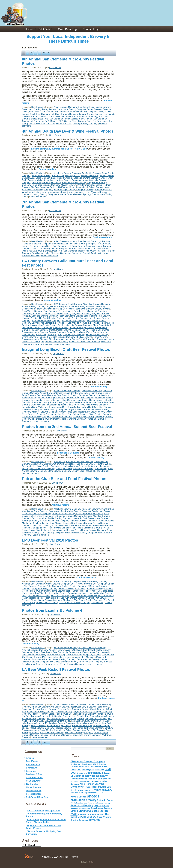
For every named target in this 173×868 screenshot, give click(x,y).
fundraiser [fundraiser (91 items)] (105, 779)
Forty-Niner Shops (94, 402)
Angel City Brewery (55, 306)
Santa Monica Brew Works (79, 332)
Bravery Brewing (102, 309)
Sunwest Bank (85, 121)
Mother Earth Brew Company (78, 248)
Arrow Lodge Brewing (75, 306)
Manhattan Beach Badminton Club (38, 523)
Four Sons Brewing (49, 112)
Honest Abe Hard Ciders (96, 591)
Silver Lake (41, 335)
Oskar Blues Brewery (103, 525)
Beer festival (84, 107)
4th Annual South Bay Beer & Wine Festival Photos (68, 131)
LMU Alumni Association (39, 596)
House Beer (87, 180)
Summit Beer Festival (82, 471)
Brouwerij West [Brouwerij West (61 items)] (88, 770)
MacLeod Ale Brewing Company (37, 328)
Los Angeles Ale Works (78, 323)
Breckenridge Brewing (41, 400)
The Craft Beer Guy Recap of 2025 (43, 810)
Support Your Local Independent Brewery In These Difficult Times (69, 39)
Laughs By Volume (92, 655)
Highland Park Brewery (100, 316)
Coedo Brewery (96, 400)
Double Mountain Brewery (34, 655)
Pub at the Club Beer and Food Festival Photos (64, 479)
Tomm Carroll (78, 339)
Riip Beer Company (40, 187)
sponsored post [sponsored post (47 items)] (84, 808)
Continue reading (49, 169)
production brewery (87, 251)
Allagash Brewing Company (95, 581)
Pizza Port (67, 414)
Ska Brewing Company (65, 190)
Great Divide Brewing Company (57, 518)
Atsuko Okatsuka (74, 650)
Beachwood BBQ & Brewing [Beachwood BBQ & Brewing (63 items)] (94, 764)
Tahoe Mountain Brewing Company (93, 659)
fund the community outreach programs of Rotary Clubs (59, 149)
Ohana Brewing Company (82, 328)
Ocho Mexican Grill (61, 525)
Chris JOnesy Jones (85, 652)
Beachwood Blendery (32, 309)
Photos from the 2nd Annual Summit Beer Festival (67, 427)
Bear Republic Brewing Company (72, 395)
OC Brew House (101, 248)
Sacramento (101, 469)
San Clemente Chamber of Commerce (64, 253)
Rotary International (79, 187)
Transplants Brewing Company (100, 339)
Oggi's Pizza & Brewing (33, 251)
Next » (46, 53)
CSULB (108, 400)
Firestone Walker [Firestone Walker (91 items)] (79, 779)
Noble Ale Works (38, 726)
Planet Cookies (71, 119)
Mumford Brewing (61, 328)
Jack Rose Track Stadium (69, 407)
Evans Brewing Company (62, 402)
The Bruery (68, 600)
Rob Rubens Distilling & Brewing (86, 528)
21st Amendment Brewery (65, 648)
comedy (106, 652)
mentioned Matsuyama (68, 453)
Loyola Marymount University (84, 596)
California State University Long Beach (70, 400)
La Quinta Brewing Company (53, 409)
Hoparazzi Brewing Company (83, 112)
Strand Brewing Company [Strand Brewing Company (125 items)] (85, 811)
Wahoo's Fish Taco (31, 255)
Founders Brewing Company (100, 588)
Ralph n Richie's (52, 598)
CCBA (92, 464)
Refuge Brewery (80, 414)
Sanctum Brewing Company (53, 332)
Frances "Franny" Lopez (43, 714)
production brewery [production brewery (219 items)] (84, 800)
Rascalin (101, 251)
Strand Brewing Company (72, 192)
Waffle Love (75, 342)
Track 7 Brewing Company (73, 419)
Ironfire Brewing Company (74, 183)
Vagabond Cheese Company (55, 342)
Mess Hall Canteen (64, 116)
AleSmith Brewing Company (35, 650)
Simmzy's (52, 335)
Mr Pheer (91, 862)
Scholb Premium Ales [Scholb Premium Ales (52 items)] (79, 803)
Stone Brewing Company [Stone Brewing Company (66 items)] (101, 808)
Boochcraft (100, 398)
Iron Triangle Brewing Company (47, 183)
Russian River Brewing (83, 469)
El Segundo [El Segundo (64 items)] (107, 773)
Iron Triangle (50, 407)
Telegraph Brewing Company (35, 662)
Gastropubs (32, 784)
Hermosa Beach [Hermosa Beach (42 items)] (85, 781)
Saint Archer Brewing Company (36, 417)
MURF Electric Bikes (83, 116)
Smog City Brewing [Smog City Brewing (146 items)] (82, 805)
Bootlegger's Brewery (101, 107)
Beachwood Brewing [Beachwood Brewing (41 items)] (77, 767)
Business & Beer (34, 774)
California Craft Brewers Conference (59, 464)
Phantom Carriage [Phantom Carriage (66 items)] (78, 797)
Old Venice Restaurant (82, 525)
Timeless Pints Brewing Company (56, 339)
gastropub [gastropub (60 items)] (75, 781)
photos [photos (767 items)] (93, 796)
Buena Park (40, 652)
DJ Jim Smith (47, 313)
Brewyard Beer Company (46, 311)
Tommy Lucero (52, 664)
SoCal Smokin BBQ (54, 121)
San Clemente (86, 119)
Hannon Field (77, 591)
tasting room (103, 253)
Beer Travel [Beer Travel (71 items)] (102, 766)
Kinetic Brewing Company (74, 321)
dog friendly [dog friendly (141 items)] (94, 773)
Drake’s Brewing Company (41, 516)
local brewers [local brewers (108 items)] (99, 787)
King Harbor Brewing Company (54, 521)
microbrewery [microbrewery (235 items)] (103, 790)
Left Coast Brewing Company (65, 114)
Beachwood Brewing (41, 176)
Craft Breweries (34, 781)
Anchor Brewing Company (52, 393)
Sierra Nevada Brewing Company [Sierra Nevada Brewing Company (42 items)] (99, 803)
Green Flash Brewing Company (37, 591)
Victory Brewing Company (72, 664)
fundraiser (64, 112)
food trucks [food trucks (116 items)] (94, 779)
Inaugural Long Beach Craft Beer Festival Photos (66, 349)
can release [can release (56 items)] (100, 770)
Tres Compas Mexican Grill (59, 123)
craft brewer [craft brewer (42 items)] (83, 773)
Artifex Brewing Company (65, 107)
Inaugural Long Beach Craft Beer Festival (65, 405)
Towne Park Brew (37, 123)
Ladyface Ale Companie (43, 323)
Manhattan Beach (106, 521)
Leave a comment (38, 197)
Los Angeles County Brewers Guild (47, 325)
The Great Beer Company (91, 662)
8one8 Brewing (75, 304)
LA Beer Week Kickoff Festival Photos (56, 670)
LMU (24, 596)
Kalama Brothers (30, 246)
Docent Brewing (94, 109)
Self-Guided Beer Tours (38, 797)
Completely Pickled (31, 313)
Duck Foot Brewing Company (36, 402)
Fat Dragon (64, 316)
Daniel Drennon (43, 178)
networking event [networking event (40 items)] (103, 793)
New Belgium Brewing (82, 523)
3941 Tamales (60, 304)
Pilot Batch (45, 29)
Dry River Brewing (63, 313)
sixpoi (49, 659)
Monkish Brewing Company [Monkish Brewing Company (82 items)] (84, 793)
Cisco (99, 652)
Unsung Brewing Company (85, 123)
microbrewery (58, 248)
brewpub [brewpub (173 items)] (76, 769)
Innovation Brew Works (33, 407)
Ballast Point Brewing (94, 393)
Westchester (97, 603)
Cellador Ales (28, 178)
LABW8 (80, 719)
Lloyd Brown (55, 68)
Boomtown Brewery (90, 176)
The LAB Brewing (84, 337)
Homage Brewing (30, 318)
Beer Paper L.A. (72, 176)
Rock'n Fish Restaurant (40, 530)
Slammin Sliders (30, 600)
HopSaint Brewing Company (68, 180)
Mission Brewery (69, 185)
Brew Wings (28, 311)
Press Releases (34, 794)
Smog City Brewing (85, 190)
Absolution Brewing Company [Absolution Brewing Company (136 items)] (88, 761)
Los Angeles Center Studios (57, 721)
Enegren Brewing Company (45, 588)
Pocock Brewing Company (68, 330)
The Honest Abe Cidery (47, 603)
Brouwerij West (107, 176)
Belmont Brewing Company (51, 398)
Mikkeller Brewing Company (45, 412)
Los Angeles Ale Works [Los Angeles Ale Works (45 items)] (85, 790)
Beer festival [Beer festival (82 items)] (91, 766)
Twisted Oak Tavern (31, 342)
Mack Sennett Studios (103, 325)
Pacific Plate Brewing (82, 726)
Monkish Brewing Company (42, 469)
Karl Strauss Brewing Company (46, 321)
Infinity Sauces (105, 112)
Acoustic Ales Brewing (92, 391)
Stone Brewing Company (47, 192)
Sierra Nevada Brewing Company (37, 190)
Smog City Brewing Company (71, 335)
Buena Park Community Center (61, 652)
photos (34, 119)
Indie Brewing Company (77, 318)
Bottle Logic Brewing (32, 109)
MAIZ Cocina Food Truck (42, 116)
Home (29, 29)
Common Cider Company (63, 514)
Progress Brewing (63, 728)
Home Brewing (33, 787)
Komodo (82, 593)
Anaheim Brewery (57, 650)
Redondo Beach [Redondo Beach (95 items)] (105, 800)
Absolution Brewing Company (67, 173)
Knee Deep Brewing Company (46, 185)
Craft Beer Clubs (34, 778)
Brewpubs (31, 771)
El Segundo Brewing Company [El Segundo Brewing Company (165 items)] (89, 776)
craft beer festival (60, 244)
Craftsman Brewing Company (41, 711)
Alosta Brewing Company (34, 306)
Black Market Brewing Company (79, 398)
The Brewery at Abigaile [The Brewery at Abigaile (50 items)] (87, 814)
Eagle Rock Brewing (61, 178)
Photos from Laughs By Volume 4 (52, 610)
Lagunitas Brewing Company (74, 466)
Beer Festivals (38, 107)
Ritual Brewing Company (100, 414)
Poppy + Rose (88, 330)
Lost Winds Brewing (41, 248)
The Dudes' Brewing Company (61, 337)
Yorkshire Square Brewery (70, 194)
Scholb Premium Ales (99, 187)
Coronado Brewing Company (90, 514)
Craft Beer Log (67, 29)
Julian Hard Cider (90, 407)
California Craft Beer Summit (80, 462)
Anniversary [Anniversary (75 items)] (76, 764)
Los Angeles (61, 323)
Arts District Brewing (91, 173)
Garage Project (38, 405)
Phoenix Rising (29, 598)
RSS (32, 857)
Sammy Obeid (38, 659)
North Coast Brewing (42, 525)
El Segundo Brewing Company (85, 178)
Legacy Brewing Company (91, 114)
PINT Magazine (88, 657)
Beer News (31, 768)
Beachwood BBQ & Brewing (83, 707)
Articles (30, 758)
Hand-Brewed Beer (79, 316)
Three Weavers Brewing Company (81, 532)
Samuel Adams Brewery (63, 530)
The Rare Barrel (100, 471)
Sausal (96, 332)
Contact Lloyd (91, 29)
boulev (99, 650)
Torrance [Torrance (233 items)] (94, 820)
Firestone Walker (35, 180)
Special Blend (71, 121)
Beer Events (32, 761)
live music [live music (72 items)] (87, 787)
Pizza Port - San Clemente (51, 119)
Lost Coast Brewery (60, 596)
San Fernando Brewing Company (88, 728)
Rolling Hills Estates (59, 187)
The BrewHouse (100, 121)
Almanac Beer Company (33, 584)
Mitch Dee (47, 657)
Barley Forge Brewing (37, 511)
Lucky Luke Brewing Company (78, 325)
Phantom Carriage (86, 185)
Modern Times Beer (68, 412)
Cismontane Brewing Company (71, 109)
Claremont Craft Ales (97, 311)
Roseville (68, 469)
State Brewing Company (97, 335)
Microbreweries (34, 791)
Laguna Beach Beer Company (36, 114)
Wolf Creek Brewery (90, 342)
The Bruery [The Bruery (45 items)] (100, 814)
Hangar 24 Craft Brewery (99, 244)
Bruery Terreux (49, 109)
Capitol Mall (82, 464)
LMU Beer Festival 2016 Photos (50, 540)
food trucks (34, 112)
